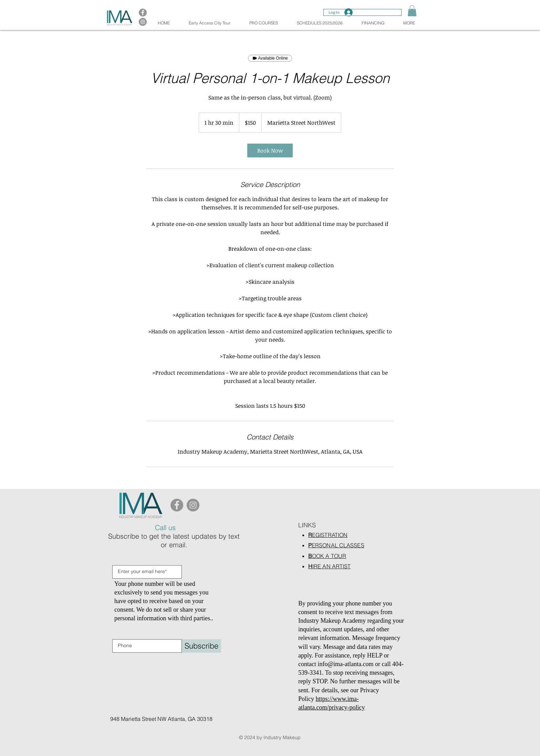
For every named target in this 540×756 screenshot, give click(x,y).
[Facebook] (177, 505)
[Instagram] (193, 505)
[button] (412, 11)
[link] (270, 151)
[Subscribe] (201, 646)
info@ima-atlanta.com (345, 664)
